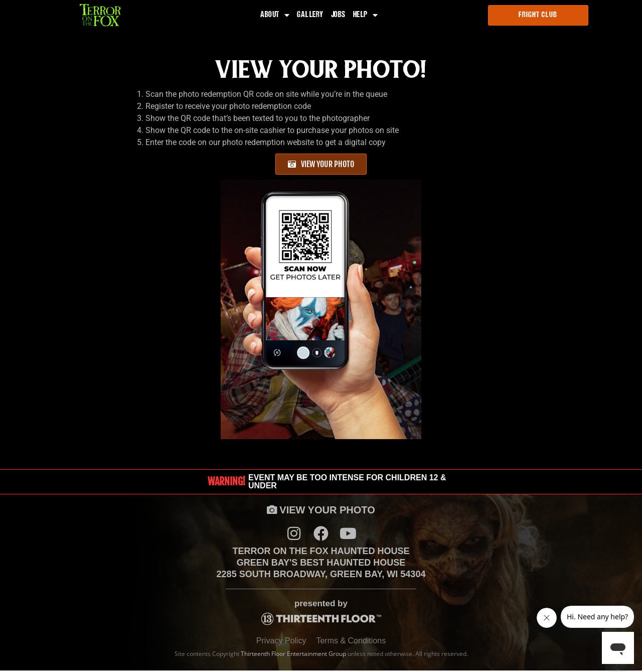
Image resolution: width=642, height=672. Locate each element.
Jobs (338, 16)
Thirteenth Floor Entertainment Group (293, 655)
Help (366, 16)
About (275, 16)
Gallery (310, 16)
